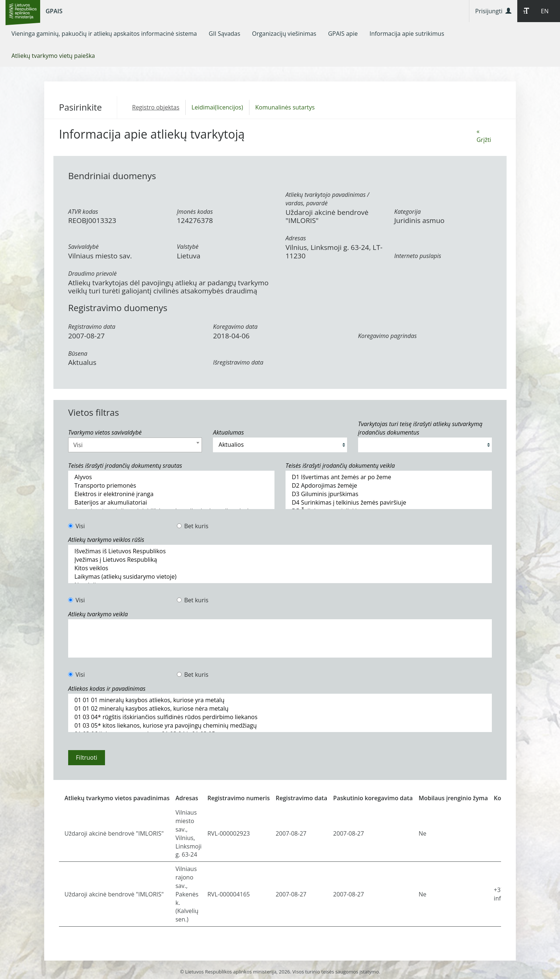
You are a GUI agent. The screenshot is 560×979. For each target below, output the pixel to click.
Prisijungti (493, 11)
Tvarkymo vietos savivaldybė (105, 432)
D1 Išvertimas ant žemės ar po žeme (389, 477)
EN (545, 11)
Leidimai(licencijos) (217, 107)
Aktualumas (228, 432)
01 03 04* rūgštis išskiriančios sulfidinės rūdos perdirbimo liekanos (280, 717)
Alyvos (171, 477)
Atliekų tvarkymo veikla (98, 614)
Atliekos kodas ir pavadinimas (107, 689)
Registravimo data (92, 327)
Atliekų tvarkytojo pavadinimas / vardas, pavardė (327, 199)
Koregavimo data (235, 327)
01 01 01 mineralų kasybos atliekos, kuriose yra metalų (280, 700)
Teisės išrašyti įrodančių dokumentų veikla (340, 466)
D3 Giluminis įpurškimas (389, 494)
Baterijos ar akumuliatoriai (171, 503)
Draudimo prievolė (92, 274)
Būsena (78, 353)
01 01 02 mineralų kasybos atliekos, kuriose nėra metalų (280, 709)
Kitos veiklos (280, 568)
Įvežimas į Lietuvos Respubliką (280, 560)
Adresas (296, 238)
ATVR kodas (83, 212)
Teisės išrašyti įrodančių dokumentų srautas (125, 466)
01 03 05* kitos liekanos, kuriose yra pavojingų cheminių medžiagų (280, 726)
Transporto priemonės (171, 486)
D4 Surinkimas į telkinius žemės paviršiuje (389, 503)
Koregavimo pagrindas (387, 336)
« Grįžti (484, 135)
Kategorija (407, 212)
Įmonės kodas (195, 212)
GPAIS (54, 11)
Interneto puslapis (418, 256)
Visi (76, 526)
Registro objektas (156, 107)
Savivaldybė (83, 247)
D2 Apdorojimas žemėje (389, 486)
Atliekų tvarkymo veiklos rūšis (106, 540)
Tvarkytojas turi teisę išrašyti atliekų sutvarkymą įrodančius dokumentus (420, 428)
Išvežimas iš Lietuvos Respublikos (280, 551)
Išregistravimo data (238, 362)
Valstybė (188, 247)
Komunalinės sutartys (285, 107)
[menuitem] (104, 34)
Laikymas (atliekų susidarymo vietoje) (280, 577)
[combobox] (135, 445)
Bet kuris (193, 526)
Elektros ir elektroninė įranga (171, 494)
